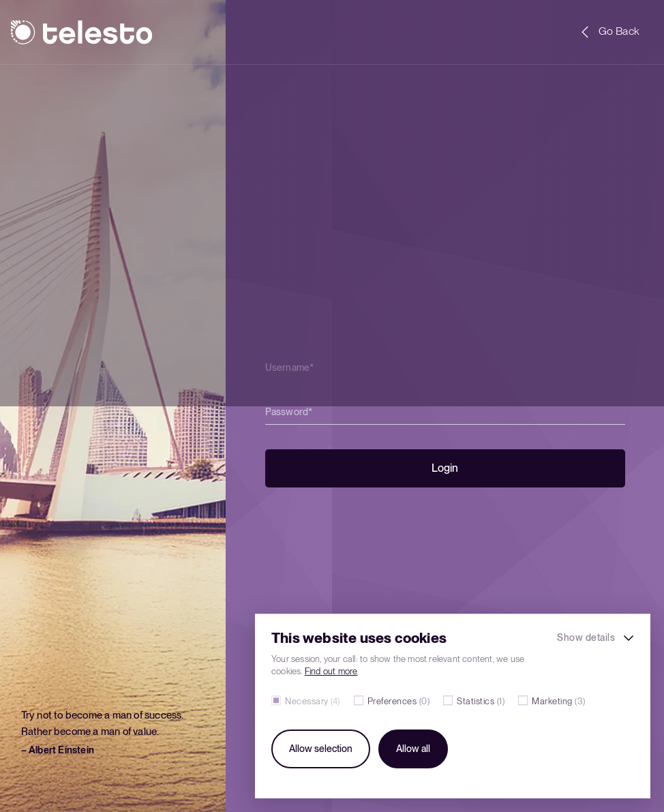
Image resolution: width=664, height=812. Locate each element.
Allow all (413, 749)
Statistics (481, 701)
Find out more (331, 671)
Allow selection (321, 749)
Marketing (559, 701)
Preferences (399, 701)
